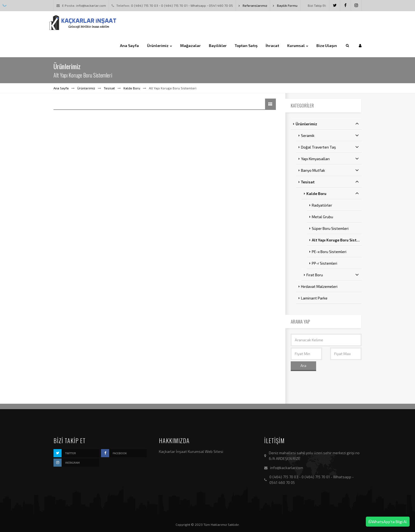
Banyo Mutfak (330, 170)
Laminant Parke (314, 298)
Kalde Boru (132, 88)
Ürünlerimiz (86, 88)
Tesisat (109, 88)
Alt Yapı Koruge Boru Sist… (336, 240)
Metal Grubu (322, 217)
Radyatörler (322, 205)
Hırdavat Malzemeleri (319, 286)
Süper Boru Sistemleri (330, 228)
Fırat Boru (333, 275)
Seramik (330, 135)
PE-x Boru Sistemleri (329, 252)
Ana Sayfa (61, 88)
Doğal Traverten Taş (330, 147)
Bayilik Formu (285, 5)
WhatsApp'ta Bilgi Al (388, 522)
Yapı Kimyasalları (330, 159)
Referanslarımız (253, 5)
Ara (303, 366)
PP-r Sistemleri (324, 263)
